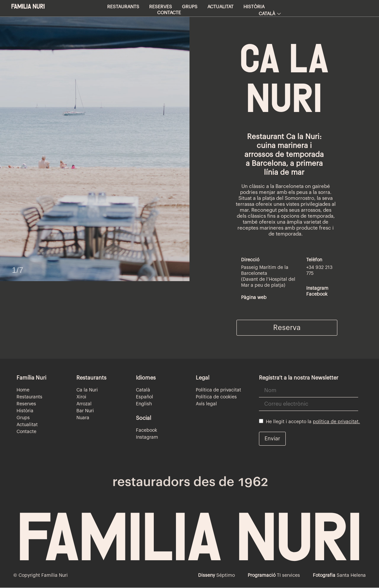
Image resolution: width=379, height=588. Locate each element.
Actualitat (220, 7)
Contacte (169, 13)
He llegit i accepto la (309, 422)
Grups (190, 7)
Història (254, 7)
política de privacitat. (336, 422)
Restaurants (123, 7)
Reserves (161, 7)
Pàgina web (254, 298)
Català (270, 14)
